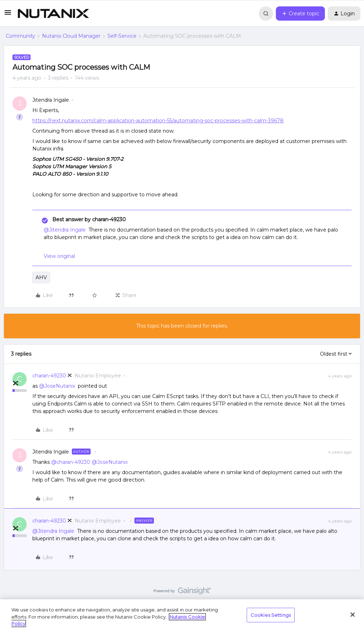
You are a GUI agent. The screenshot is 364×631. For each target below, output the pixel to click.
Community (20, 36)
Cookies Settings (271, 615)
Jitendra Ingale (51, 100)
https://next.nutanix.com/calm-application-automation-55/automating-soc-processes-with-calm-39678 (158, 121)
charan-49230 (49, 376)
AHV (41, 277)
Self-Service (122, 36)
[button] (8, 15)
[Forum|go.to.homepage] (53, 14)
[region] (182, 615)
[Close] (353, 615)
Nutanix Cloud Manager (71, 36)
